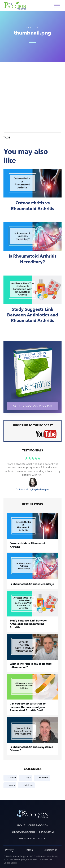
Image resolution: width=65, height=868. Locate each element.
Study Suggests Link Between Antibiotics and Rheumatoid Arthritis (32, 303)
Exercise (44, 778)
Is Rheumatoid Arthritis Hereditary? (32, 247)
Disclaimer (50, 850)
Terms (29, 850)
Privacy (9, 850)
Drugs (27, 778)
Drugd (12, 778)
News (12, 785)
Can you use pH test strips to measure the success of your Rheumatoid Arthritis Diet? (28, 707)
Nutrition (28, 785)
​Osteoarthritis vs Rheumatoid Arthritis (32, 194)
